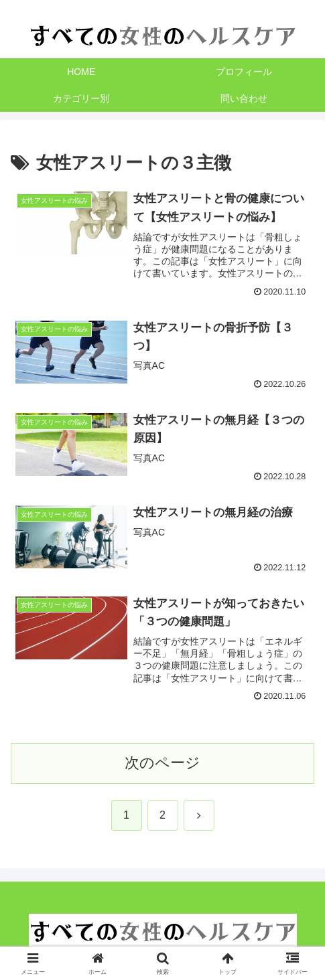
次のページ (162, 763)
